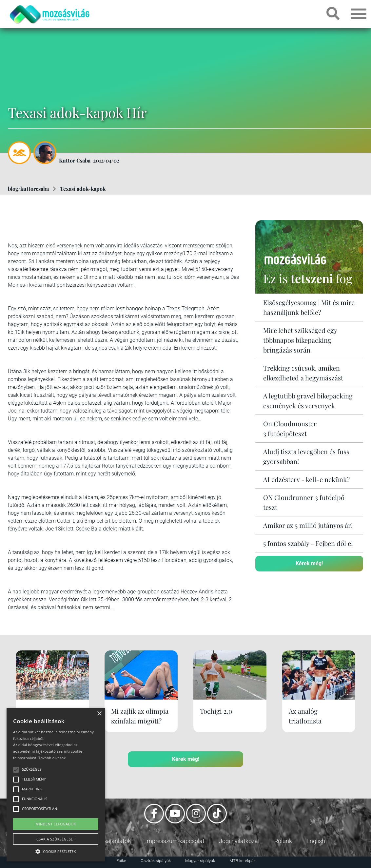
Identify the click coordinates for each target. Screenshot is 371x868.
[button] (56, 850)
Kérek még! (309, 563)
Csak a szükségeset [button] (56, 839)
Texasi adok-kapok (83, 189)
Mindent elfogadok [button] (56, 824)
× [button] (99, 714)
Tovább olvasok (52, 758)
